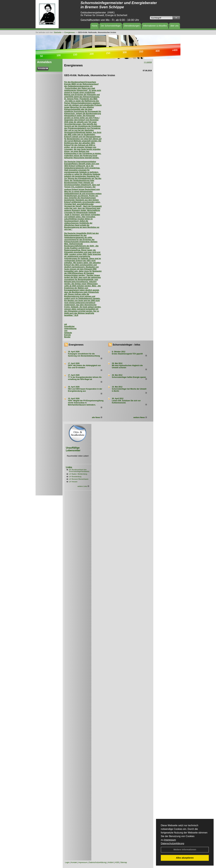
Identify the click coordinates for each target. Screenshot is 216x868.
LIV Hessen (73, 482)
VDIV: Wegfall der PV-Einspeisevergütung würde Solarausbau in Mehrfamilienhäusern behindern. (86, 403)
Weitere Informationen (185, 850)
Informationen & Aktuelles (155, 26)
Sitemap (124, 862)
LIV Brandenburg (75, 477)
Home (95, 26)
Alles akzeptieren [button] (185, 858)
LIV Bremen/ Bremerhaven (79, 479)
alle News (97, 417)
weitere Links (83, 486)
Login (67, 862)
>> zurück (148, 62)
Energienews (76, 345)
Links (69, 467)
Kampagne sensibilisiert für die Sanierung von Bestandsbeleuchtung (84, 355)
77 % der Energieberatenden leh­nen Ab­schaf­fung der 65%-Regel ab (85, 378)
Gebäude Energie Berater (68, 335)
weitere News (140, 417)
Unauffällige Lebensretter (73, 449)
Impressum (170, 840)
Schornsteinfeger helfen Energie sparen (129, 377)
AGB (117, 862)
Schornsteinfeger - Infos (126, 345)
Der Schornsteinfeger (111, 26)
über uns (174, 26)
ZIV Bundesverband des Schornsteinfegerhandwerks (79, 471)
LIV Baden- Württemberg (78, 474)
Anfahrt (111, 862)
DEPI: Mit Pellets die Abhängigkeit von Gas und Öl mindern (84, 367)
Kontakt (74, 862)
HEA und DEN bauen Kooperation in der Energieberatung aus (85, 390)
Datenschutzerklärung (172, 843)
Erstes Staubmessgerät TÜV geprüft (127, 354)
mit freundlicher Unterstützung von (70, 327)
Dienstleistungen (132, 26)
